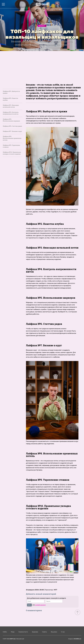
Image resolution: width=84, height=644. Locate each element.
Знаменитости (23, 632)
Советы (45, 632)
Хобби (5, 632)
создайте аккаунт (40, 605)
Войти (29, 605)
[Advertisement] (42, 65)
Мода (13, 632)
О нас (63, 632)
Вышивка (42, 26)
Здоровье (35, 632)
